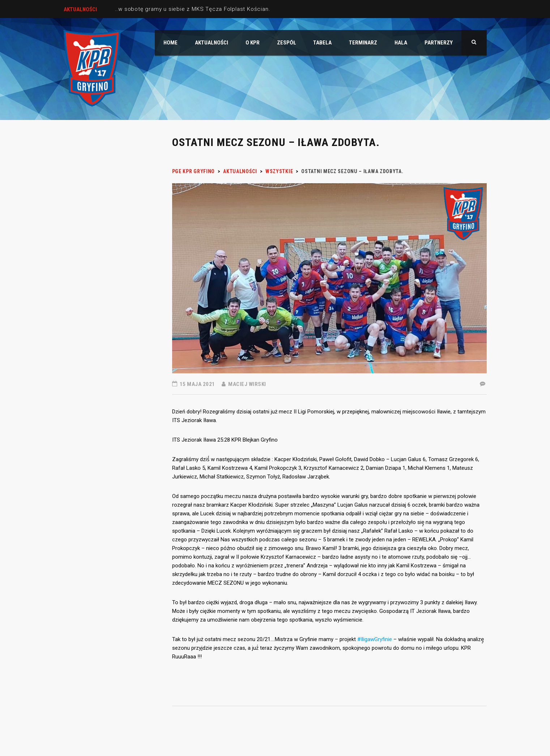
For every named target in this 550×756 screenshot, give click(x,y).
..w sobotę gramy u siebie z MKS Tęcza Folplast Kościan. (193, 9)
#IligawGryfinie (375, 639)
